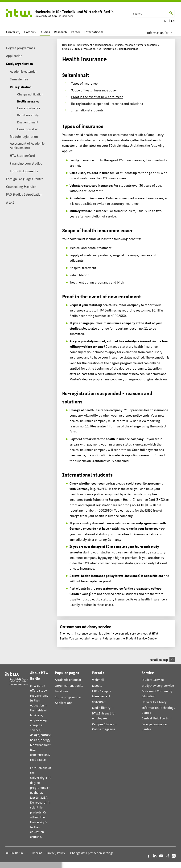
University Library (154, 702)
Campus (30, 32)
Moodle (97, 685)
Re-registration (107, 49)
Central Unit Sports (155, 718)
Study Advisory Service (158, 685)
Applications (64, 703)
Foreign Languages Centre (155, 726)
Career (76, 32)
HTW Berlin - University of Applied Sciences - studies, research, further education (109, 45)
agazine (105, 726)
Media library (101, 708)
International (94, 32)
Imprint (37, 853)
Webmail (98, 680)
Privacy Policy (56, 853)
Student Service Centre (141, 638)
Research (60, 32)
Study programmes (68, 697)
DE (166, 21)
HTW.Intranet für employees (104, 716)
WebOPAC (99, 702)
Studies (45, 32)
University (13, 32)
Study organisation (85, 49)
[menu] (163, 33)
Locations (62, 691)
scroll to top (162, 659)
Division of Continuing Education (157, 694)
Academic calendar (68, 680)
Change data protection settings (92, 853)
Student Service (153, 680)
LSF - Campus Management (102, 694)
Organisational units (69, 685)
